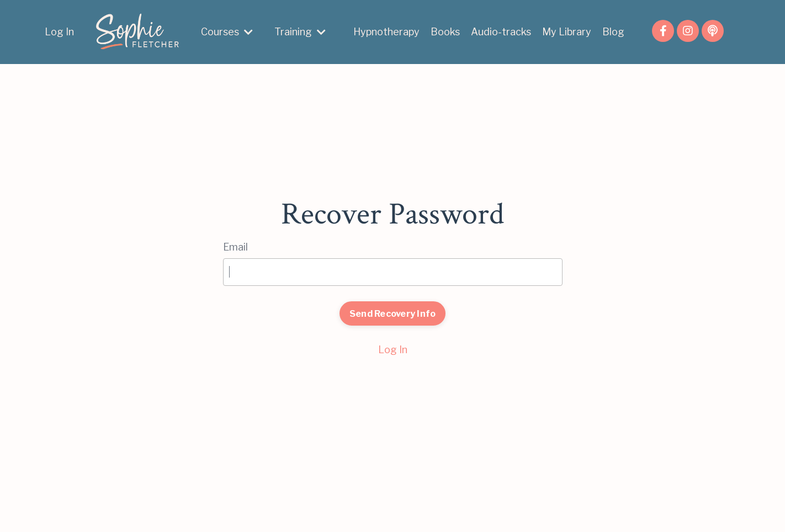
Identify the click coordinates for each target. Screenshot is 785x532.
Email (235, 247)
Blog (613, 32)
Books (445, 32)
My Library (567, 32)
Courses (227, 32)
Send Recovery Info (393, 313)
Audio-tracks (501, 32)
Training (300, 32)
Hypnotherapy (386, 32)
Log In (59, 32)
